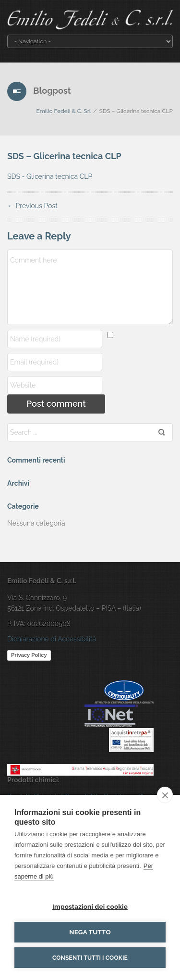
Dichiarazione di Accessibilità (52, 639)
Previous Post (32, 206)
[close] (165, 795)
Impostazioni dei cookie (90, 906)
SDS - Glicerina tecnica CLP (50, 176)
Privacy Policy (29, 655)
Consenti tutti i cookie (90, 958)
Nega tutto (90, 932)
